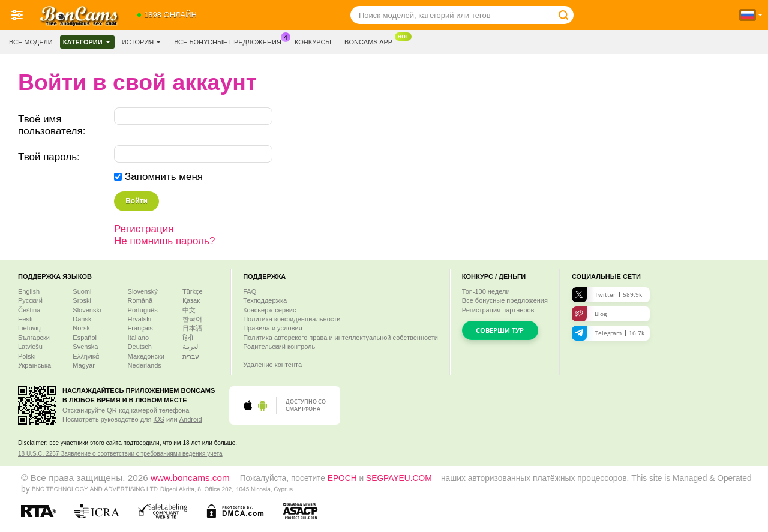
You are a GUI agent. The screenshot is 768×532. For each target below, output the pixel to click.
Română (140, 300)
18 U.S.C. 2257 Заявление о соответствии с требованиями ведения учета (120, 454)
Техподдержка (265, 300)
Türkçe (193, 291)
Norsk (81, 328)
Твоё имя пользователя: (52, 125)
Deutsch (140, 347)
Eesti (25, 319)
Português (143, 310)
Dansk (82, 319)
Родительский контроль (279, 347)
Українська (34, 365)
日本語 (192, 328)
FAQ (250, 291)
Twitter (607, 295)
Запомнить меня (164, 177)
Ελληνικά (86, 356)
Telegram (608, 333)
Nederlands (145, 365)
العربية (191, 347)
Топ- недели (486, 291)
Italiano (138, 338)
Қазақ (191, 300)
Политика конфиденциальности (292, 319)
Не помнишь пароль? (164, 241)
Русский (30, 300)
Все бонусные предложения (231, 40)
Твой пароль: (49, 157)
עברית (191, 356)
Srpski (82, 300)
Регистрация (144, 229)
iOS (159, 419)
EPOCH (342, 478)
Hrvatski (140, 319)
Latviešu (30, 347)
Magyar (84, 365)
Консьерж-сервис (269, 310)
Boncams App (371, 40)
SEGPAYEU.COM (399, 478)
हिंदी (188, 338)
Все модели (31, 42)
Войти (136, 201)
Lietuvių (29, 328)
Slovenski (87, 310)
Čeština (29, 310)
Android (191, 419)
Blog (589, 314)
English (29, 291)
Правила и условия (272, 328)
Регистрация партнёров (498, 310)
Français (140, 328)
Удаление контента (272, 365)
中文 (189, 310)
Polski (27, 356)
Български (34, 338)
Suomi (82, 291)
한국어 (192, 319)
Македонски (146, 356)
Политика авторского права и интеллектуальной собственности (340, 338)
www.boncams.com (190, 478)
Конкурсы (313, 42)
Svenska (85, 347)
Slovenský (143, 291)
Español (85, 338)
